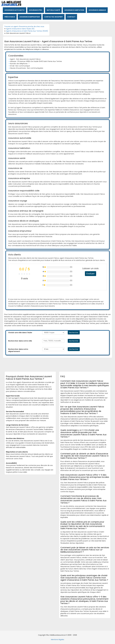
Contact (71, 17)
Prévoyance (10, 17)
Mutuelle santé (53, 10)
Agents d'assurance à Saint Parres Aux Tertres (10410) (27, 31)
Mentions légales (58, 640)
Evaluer (91, 274)
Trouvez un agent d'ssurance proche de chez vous (24, 26)
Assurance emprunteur (30, 17)
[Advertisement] (60, 364)
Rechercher (74, 333)
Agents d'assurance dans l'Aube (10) (20, 29)
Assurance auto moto (14, 10)
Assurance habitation (74, 10)
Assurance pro (36, 10)
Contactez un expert (54, 17)
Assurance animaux (97, 10)
